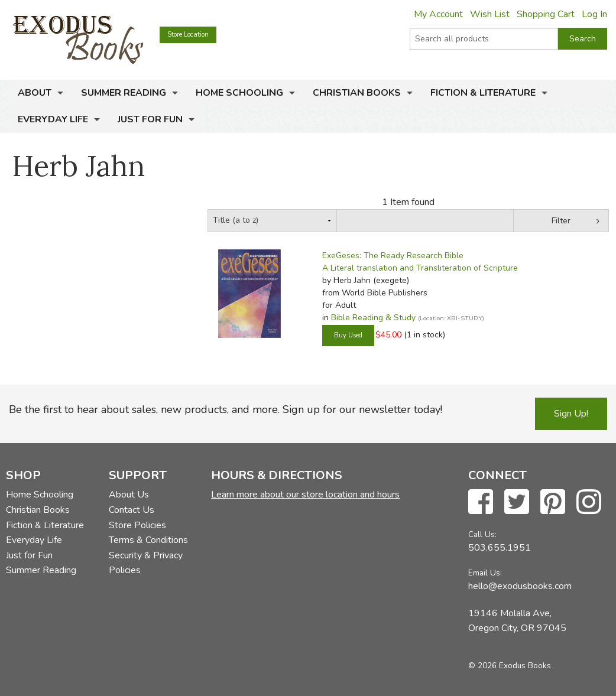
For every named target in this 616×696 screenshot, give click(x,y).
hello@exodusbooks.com (520, 586)
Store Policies (137, 525)
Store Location (188, 35)
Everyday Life (53, 119)
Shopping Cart (546, 14)
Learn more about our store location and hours (305, 495)
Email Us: (485, 573)
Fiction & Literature (483, 93)
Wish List (490, 14)
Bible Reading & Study (373, 318)
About (35, 93)
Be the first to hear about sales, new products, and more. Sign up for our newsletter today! (226, 409)
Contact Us (132, 510)
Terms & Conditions (148, 540)
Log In (594, 14)
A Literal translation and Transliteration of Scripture (420, 268)
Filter (561, 221)
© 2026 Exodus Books (510, 666)
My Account (438, 14)
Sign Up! (571, 414)
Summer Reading (124, 93)
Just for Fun (150, 119)
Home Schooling (239, 93)
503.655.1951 (500, 548)
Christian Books (357, 93)
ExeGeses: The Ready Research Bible (393, 256)
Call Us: (482, 534)
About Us (129, 495)
